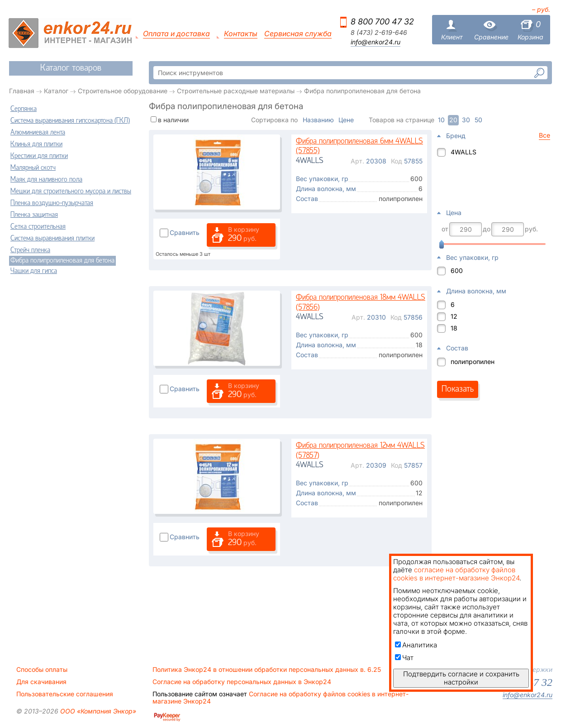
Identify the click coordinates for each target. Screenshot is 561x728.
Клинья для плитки (36, 144)
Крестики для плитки (39, 156)
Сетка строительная (38, 227)
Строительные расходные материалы (236, 91)
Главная (22, 91)
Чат (404, 658)
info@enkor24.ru (376, 42)
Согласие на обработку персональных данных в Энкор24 (242, 682)
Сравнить (185, 232)
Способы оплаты (42, 670)
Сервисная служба (298, 34)
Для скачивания (41, 682)
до (487, 229)
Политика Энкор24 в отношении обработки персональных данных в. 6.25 (267, 670)
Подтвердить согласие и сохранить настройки (461, 678)
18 (454, 328)
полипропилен (473, 362)
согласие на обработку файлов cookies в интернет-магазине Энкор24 (456, 574)
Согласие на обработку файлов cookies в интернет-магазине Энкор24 (280, 698)
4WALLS (464, 152)
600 (457, 271)
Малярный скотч (33, 168)
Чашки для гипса (34, 271)
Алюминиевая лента (38, 133)
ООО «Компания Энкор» (97, 711)
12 (454, 316)
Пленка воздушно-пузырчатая (52, 203)
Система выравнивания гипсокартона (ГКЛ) (70, 121)
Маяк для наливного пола (46, 180)
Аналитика (416, 645)
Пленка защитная (34, 215)
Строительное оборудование (123, 91)
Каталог (56, 91)
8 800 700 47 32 (382, 22)
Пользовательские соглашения (65, 694)
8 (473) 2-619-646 (379, 33)
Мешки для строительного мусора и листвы (71, 192)
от (445, 229)
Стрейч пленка (30, 250)
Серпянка (24, 109)
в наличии (173, 120)
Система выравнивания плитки (52, 239)
